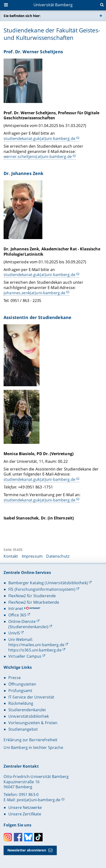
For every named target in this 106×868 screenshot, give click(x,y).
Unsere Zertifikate (25, 814)
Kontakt (11, 556)
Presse (15, 678)
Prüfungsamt (20, 691)
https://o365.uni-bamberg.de (35, 650)
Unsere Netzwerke (25, 808)
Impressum (32, 556)
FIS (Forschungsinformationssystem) (42, 589)
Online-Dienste (22, 621)
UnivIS (14, 633)
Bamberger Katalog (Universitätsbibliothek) (48, 583)
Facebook (18, 837)
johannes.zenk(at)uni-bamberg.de (34, 293)
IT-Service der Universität (31, 697)
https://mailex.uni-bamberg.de (36, 645)
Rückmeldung (21, 703)
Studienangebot (23, 729)
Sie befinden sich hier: (22, 16)
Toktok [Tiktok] (38, 837)
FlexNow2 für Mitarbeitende (34, 602)
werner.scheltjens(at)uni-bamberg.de (38, 157)
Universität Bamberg (53, 5)
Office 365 (17, 615)
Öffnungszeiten (22, 684)
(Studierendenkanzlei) (28, 627)
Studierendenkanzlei (27, 710)
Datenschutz (58, 556)
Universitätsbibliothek (29, 716)
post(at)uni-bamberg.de (39, 800)
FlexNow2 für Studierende (32, 596)
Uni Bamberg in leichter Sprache (33, 747)
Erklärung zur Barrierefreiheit (31, 740)
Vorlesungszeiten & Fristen (33, 723)
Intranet (16, 609)
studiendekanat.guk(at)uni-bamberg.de (39, 139)
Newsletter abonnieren (27, 850)
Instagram (8, 837)
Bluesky (28, 837)
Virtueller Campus (25, 656)
